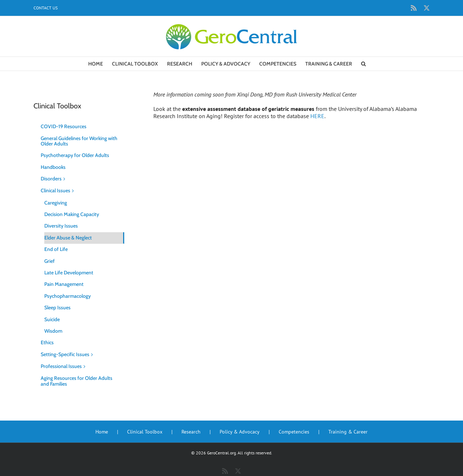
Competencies (294, 432)
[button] (363, 64)
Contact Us (46, 8)
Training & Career (348, 432)
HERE (317, 116)
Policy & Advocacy (240, 432)
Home (102, 432)
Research (191, 432)
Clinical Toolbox (145, 432)
